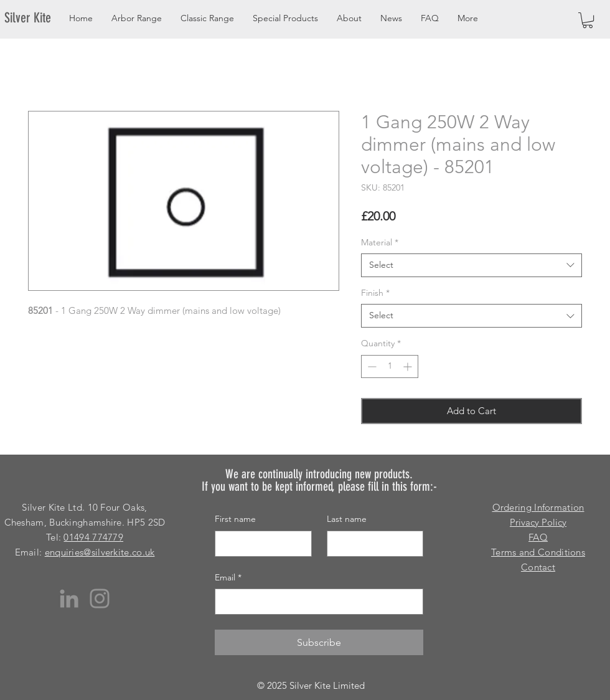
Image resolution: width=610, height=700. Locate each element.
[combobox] (472, 265)
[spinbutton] (390, 367)
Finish (375, 293)
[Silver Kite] (35, 18)
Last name (347, 519)
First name (235, 519)
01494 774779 (93, 537)
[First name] (260, 544)
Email (228, 578)
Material (380, 242)
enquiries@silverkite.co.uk (100, 552)
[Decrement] (371, 367)
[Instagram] (100, 598)
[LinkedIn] (69, 598)
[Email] (315, 602)
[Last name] (372, 544)
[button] (588, 20)
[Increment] (409, 367)
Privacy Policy (538, 522)
